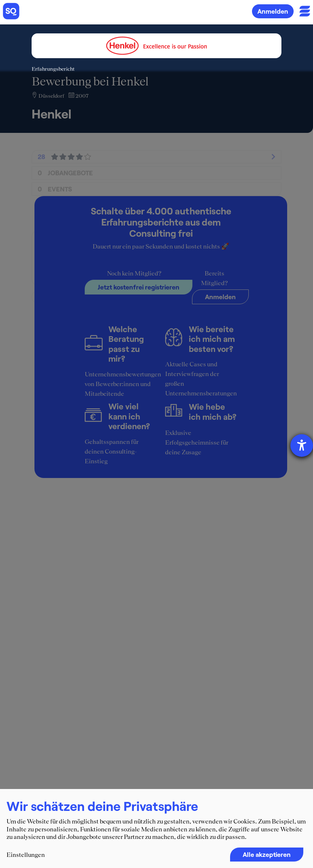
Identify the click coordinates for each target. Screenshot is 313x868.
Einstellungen (26, 855)
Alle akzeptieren (267, 854)
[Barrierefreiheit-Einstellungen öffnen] (302, 445)
